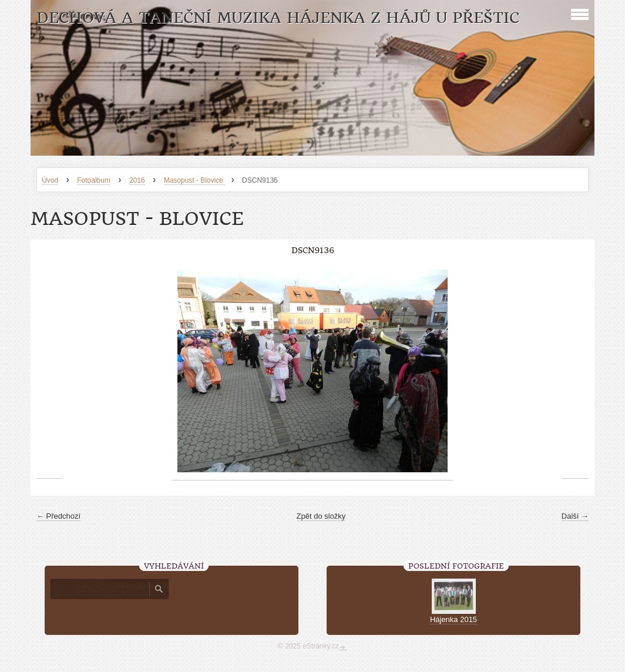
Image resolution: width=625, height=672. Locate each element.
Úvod (50, 180)
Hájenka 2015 (453, 619)
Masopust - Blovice (195, 180)
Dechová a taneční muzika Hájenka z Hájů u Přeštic (278, 18)
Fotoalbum (94, 180)
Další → (575, 516)
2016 (137, 180)
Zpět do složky (321, 516)
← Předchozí (58, 516)
